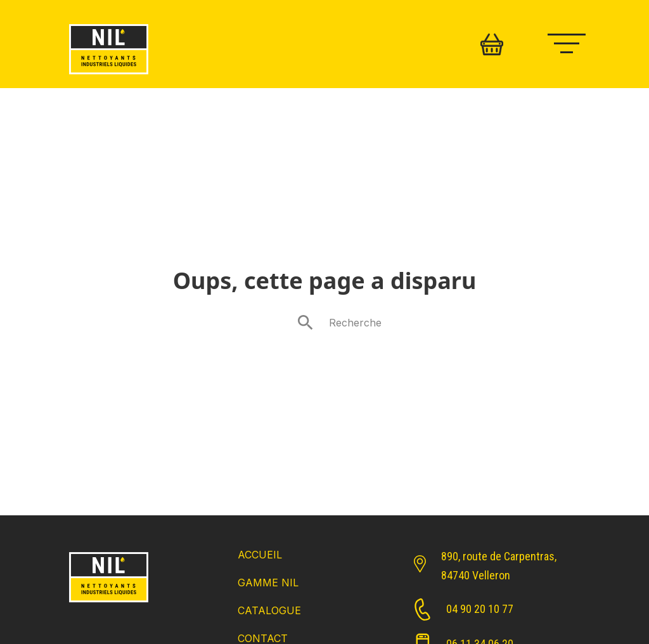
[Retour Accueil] (109, 603)
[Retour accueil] (109, 75)
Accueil (260, 555)
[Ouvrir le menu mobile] (573, 42)
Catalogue (269, 610)
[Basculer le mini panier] (492, 44)
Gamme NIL (268, 583)
